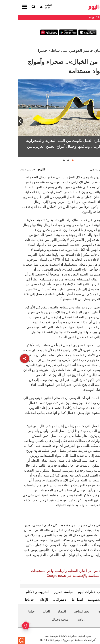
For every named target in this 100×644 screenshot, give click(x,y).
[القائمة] (15, 7)
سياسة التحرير (45, 592)
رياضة (63, 620)
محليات (85, 612)
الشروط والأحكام (19, 592)
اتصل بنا (59, 600)
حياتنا (13, 612)
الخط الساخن (64, 612)
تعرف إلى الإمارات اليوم (76, 592)
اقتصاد (44, 612)
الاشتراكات (42, 600)
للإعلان (25, 600)
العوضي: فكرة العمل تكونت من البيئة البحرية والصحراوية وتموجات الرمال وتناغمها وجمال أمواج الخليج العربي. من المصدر (53, 146)
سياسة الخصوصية (81, 600)
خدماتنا (11, 600)
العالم (28, 612)
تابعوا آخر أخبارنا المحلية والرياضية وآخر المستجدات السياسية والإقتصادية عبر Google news (47, 573)
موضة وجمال (42, 620)
